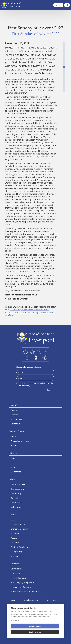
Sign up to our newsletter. (29, 367)
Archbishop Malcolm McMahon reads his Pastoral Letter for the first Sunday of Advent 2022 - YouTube (30, 312)
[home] (12, 5)
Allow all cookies (35, 626)
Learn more (15, 620)
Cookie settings (35, 632)
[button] (58, 5)
